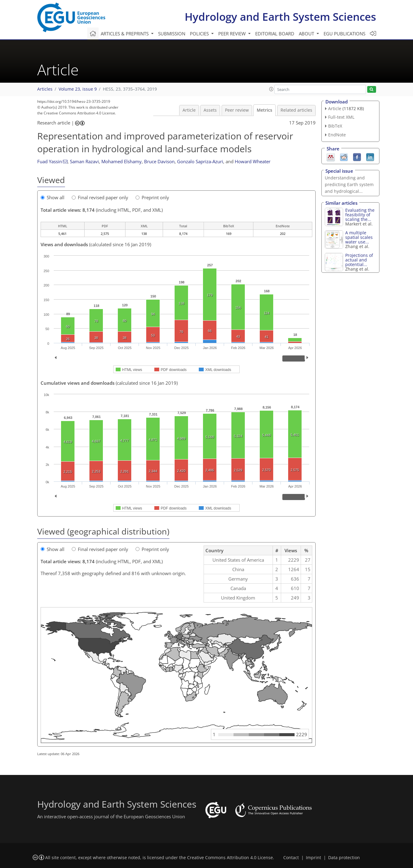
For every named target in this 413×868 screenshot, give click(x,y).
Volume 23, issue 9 (78, 89)
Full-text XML (341, 117)
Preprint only (152, 197)
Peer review (237, 110)
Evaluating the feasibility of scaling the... (360, 215)
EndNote (337, 135)
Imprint (313, 858)
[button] (271, 89)
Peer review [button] (233, 34)
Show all (53, 197)
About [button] (307, 34)
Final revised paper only (100, 197)
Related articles (296, 110)
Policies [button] (200, 34)
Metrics (264, 110)
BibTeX (335, 126)
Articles (45, 89)
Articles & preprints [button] (125, 34)
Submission (172, 34)
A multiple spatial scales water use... (359, 237)
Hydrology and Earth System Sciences (280, 17)
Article (189, 110)
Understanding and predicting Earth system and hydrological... (349, 184)
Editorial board (275, 34)
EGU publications (344, 34)
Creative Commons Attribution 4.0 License (230, 858)
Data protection (344, 858)
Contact (291, 858)
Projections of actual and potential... (359, 260)
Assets (210, 110)
